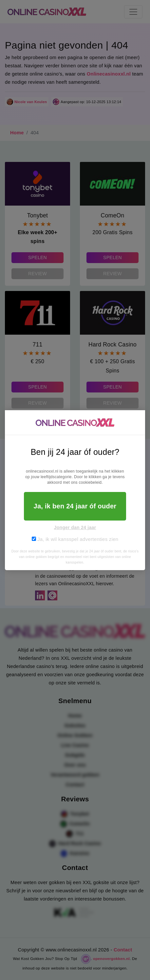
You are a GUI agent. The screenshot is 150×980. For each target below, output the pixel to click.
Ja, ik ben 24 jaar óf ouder (75, 506)
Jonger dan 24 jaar (75, 527)
